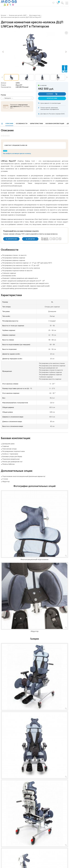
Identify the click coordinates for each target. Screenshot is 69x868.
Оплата (43, 108)
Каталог (4, 15)
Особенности (22, 124)
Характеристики (36, 124)
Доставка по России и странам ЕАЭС (53, 114)
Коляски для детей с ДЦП (18, 15)
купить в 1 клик (52, 98)
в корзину (52, 94)
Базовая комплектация (55, 124)
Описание (9, 124)
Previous (3, 52)
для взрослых (11, 239)
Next (66, 52)
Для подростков (35, 15)
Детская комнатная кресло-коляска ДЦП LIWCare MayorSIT (21, 17)
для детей (30, 239)
